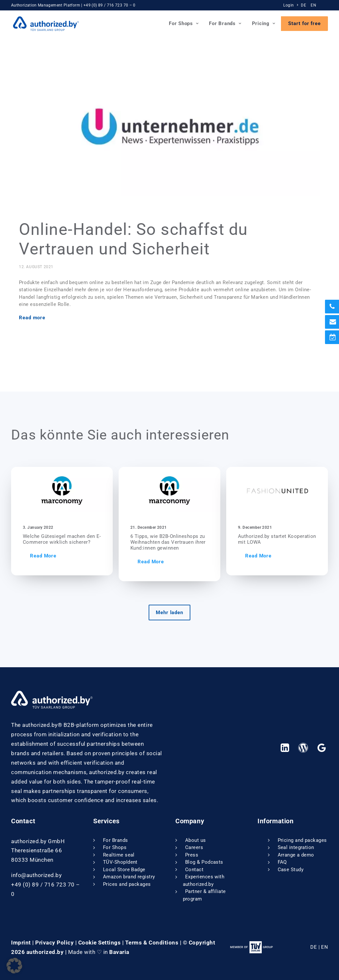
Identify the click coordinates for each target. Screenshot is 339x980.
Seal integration (296, 847)
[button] (78, 490)
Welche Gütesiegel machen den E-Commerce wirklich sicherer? (78, 539)
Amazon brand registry (129, 877)
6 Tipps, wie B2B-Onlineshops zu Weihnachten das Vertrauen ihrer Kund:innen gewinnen (189, 542)
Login (291, 5)
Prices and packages (127, 884)
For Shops (184, 23)
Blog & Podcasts (204, 862)
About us (196, 840)
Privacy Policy (54, 942)
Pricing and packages (302, 840)
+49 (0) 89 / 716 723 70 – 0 (110, 5)
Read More (59, 556)
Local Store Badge (124, 870)
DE (303, 5)
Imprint (21, 942)
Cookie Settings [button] (100, 942)
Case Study (291, 870)
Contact (194, 870)
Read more (32, 318)
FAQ (282, 862)
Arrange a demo (296, 855)
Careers (194, 847)
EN (313, 5)
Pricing (264, 23)
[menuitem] (291, 5)
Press (192, 855)
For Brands (225, 23)
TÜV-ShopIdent (120, 862)
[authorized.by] (44, 24)
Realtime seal (119, 855)
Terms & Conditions (152, 942)
